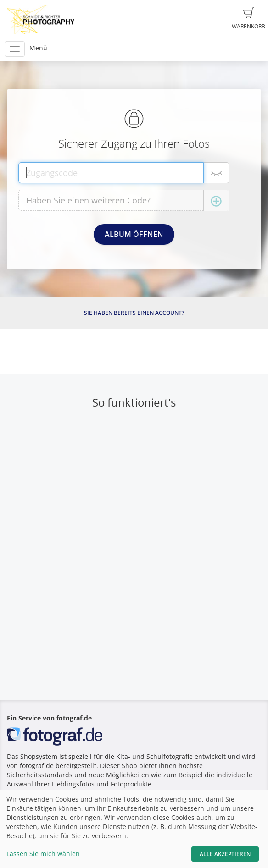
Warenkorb (248, 19)
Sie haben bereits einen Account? (134, 313)
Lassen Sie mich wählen (43, 854)
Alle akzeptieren (225, 854)
